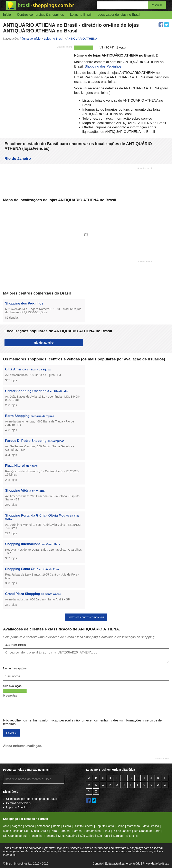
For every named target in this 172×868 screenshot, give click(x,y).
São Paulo (103, 836)
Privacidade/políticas (156, 864)
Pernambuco (92, 831)
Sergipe (118, 836)
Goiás (120, 826)
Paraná (77, 831)
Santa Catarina (68, 836)
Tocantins (131, 836)
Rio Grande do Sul (15, 836)
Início (7, 15)
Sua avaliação (12, 686)
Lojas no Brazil (81, 15)
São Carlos (87, 836)
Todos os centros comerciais (86, 617)
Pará (54, 831)
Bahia (57, 826)
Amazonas (44, 826)
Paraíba (65, 831)
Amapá (29, 826)
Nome (15, 668)
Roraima (50, 836)
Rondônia (36, 836)
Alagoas (17, 826)
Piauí (107, 831)
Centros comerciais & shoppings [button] (40, 15)
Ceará (67, 826)
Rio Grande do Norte (147, 831)
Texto (14, 645)
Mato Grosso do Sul (16, 831)
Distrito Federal (83, 826)
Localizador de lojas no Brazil (119, 15)
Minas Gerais (39, 831)
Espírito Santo (105, 826)
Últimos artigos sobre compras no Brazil (31, 799)
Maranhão (133, 826)
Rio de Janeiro (18, 158)
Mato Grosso (151, 826)
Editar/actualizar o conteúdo (123, 864)
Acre (6, 826)
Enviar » (11, 733)
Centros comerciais (18, 803)
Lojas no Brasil (16, 807)
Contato (98, 864)
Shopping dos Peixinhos (103, 66)
